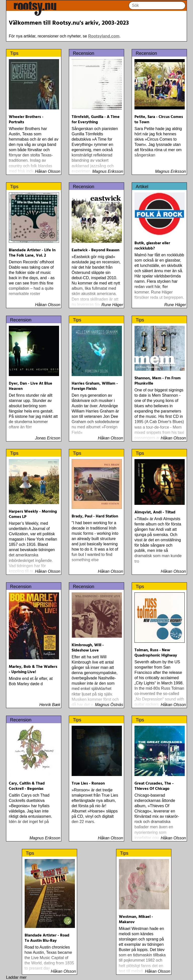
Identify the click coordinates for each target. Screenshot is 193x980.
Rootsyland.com (104, 36)
